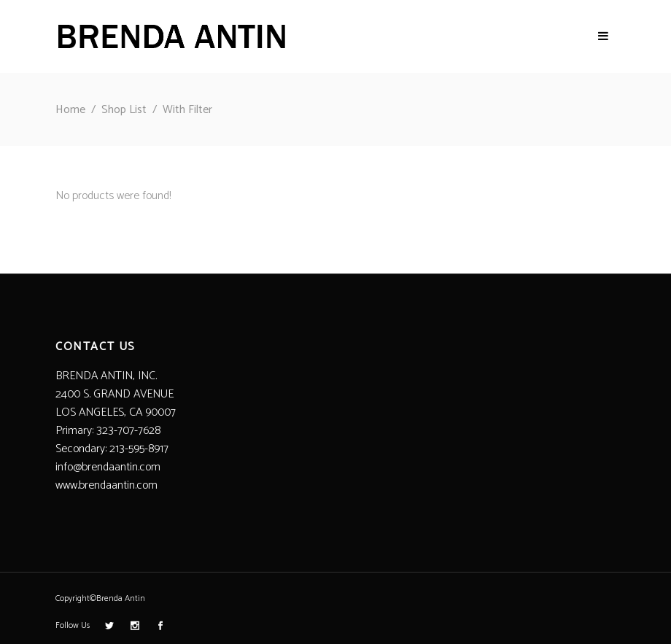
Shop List (124, 110)
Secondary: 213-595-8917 (112, 449)
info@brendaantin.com (108, 467)
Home (70, 110)
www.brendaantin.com (106, 485)
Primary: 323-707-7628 (108, 431)
